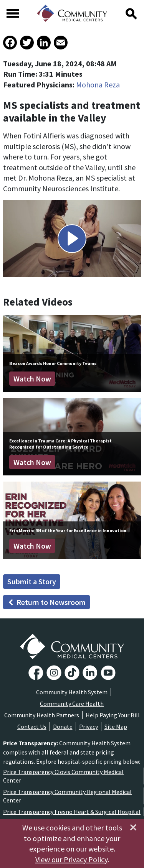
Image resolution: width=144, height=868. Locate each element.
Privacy (89, 727)
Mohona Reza (98, 85)
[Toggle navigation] (13, 13)
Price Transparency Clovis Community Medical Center (63, 776)
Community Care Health (72, 704)
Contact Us (32, 727)
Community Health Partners (42, 715)
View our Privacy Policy (71, 859)
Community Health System (72, 692)
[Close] (133, 827)
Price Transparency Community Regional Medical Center (67, 796)
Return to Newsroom (46, 602)
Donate (63, 727)
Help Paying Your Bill (113, 715)
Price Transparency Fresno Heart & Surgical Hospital (72, 812)
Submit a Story (32, 581)
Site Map (116, 727)
